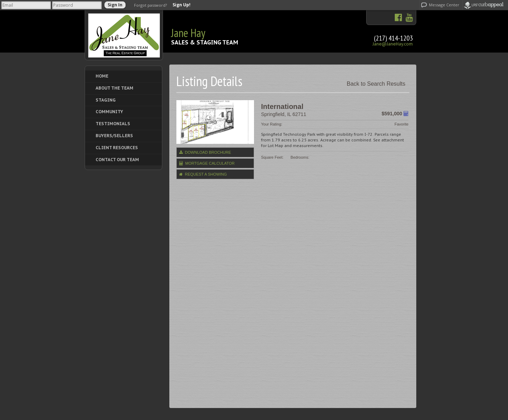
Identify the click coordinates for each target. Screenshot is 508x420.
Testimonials (113, 124)
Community (109, 112)
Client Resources (117, 148)
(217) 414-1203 (393, 38)
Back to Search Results (376, 84)
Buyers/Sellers (114, 136)
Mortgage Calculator (207, 163)
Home (102, 76)
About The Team (114, 88)
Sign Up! (182, 5)
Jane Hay (188, 33)
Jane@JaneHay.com (393, 44)
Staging (106, 100)
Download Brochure (205, 152)
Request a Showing (203, 174)
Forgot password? (150, 5)
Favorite (401, 124)
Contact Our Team (117, 160)
